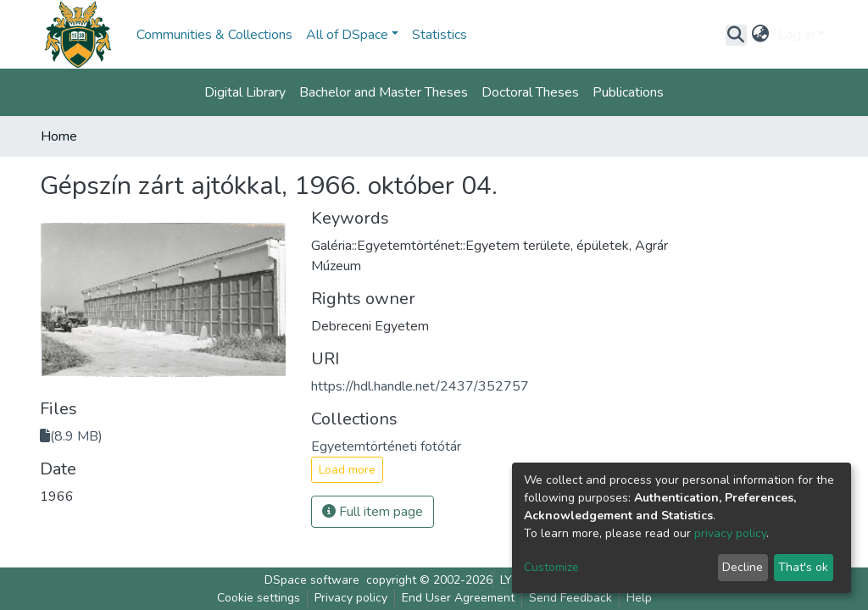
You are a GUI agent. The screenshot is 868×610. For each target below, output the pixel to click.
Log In (796, 35)
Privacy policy (351, 598)
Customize (551, 567)
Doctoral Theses (530, 92)
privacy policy (730, 533)
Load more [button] (347, 470)
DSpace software (312, 580)
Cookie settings (259, 598)
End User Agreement (458, 598)
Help (639, 598)
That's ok (803, 567)
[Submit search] (736, 35)
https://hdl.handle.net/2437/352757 (420, 386)
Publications (628, 92)
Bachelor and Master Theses (384, 92)
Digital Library (245, 92)
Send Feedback (570, 598)
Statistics (440, 35)
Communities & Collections (214, 35)
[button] (761, 35)
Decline (743, 567)
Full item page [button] (373, 512)
